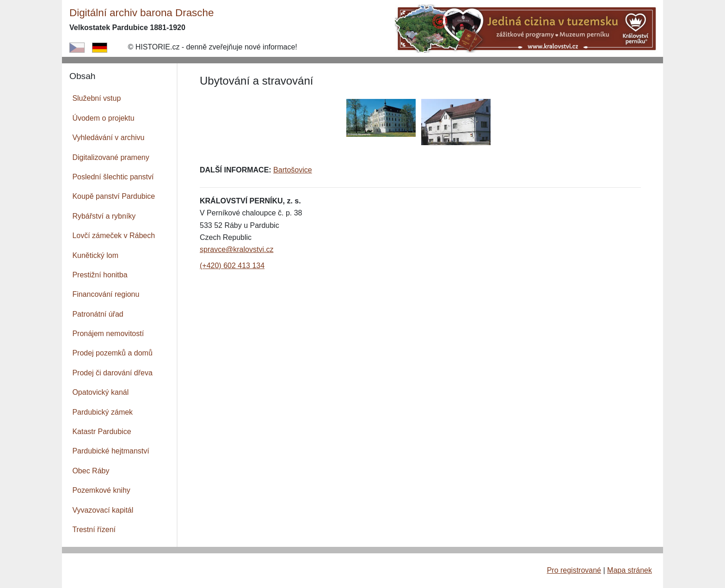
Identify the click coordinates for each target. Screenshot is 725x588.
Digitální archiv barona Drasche (141, 13)
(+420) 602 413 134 (232, 266)
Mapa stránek (630, 570)
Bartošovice (293, 170)
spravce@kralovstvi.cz (237, 249)
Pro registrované (574, 570)
